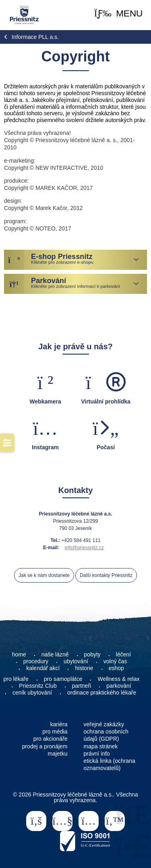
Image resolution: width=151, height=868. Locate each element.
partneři (82, 686)
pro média (55, 731)
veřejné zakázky (104, 724)
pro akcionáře (51, 739)
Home (24, 15)
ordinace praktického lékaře (102, 693)
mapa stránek (101, 746)
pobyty (92, 654)
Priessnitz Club (38, 686)
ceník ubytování (32, 693)
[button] (119, 14)
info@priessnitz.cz (84, 548)
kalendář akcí (43, 668)
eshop (116, 668)
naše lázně (55, 654)
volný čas (115, 661)
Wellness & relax (118, 679)
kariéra (59, 724)
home (19, 654)
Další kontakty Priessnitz (106, 575)
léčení (123, 654)
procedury (36, 661)
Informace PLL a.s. (35, 37)
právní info (97, 754)
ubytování (76, 661)
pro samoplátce (63, 679)
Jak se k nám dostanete (44, 575)
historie (84, 668)
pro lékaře (16, 679)
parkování (119, 686)
